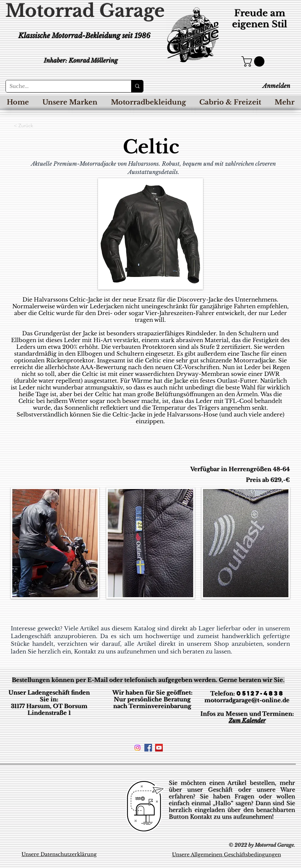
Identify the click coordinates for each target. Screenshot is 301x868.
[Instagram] (137, 748)
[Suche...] (64, 86)
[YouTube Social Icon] (159, 748)
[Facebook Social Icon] (148, 748)
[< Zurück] (34, 126)
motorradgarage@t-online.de (247, 700)
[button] (254, 61)
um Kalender (249, 721)
